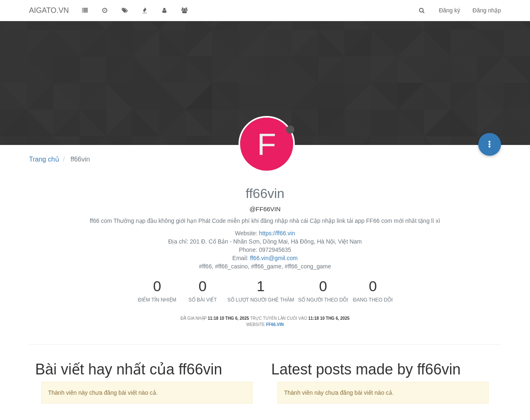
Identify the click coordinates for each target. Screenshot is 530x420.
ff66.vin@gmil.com (274, 258)
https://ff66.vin (277, 233)
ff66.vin (275, 325)
